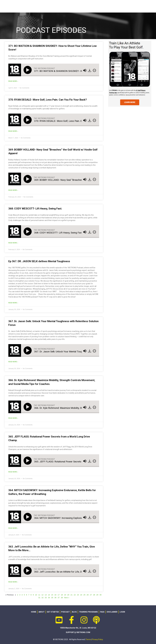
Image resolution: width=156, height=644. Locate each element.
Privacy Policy (97, 639)
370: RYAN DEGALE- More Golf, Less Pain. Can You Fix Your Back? (48, 100)
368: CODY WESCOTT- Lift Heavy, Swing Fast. (35, 209)
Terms (88, 639)
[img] (94, 70)
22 (75, 595)
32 (43, 598)
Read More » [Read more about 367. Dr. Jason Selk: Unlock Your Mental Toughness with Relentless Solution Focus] (13, 362)
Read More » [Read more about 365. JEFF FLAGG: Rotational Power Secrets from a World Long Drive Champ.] (13, 472)
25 (84, 595)
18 (62, 595)
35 (52, 598)
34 (49, 598)
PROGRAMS (84, 6)
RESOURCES (113, 6)
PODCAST (129, 6)
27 (91, 595)
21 (72, 595)
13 (46, 595)
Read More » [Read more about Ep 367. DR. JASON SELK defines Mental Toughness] (13, 303)
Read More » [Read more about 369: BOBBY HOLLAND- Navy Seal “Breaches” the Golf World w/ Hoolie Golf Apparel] (13, 190)
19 (65, 595)
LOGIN (144, 6)
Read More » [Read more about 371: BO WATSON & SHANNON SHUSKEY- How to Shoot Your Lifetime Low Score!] (13, 81)
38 (62, 598)
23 (78, 595)
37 (59, 598)
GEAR (99, 6)
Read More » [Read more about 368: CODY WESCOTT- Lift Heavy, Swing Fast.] (13, 243)
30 (101, 595)
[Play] (28, 70)
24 (81, 595)
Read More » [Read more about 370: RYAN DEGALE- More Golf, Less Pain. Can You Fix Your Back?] (13, 131)
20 (68, 595)
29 (97, 595)
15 (52, 595)
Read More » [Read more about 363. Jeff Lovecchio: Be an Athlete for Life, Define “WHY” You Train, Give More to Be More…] (13, 582)
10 (36, 595)
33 (46, 598)
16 (55, 595)
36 (55, 598)
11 (39, 595)
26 (88, 595)
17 (59, 595)
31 (39, 598)
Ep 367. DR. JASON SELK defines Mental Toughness (39, 261)
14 (49, 595)
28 (94, 595)
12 (43, 595)
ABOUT (67, 6)
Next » (67, 598)
